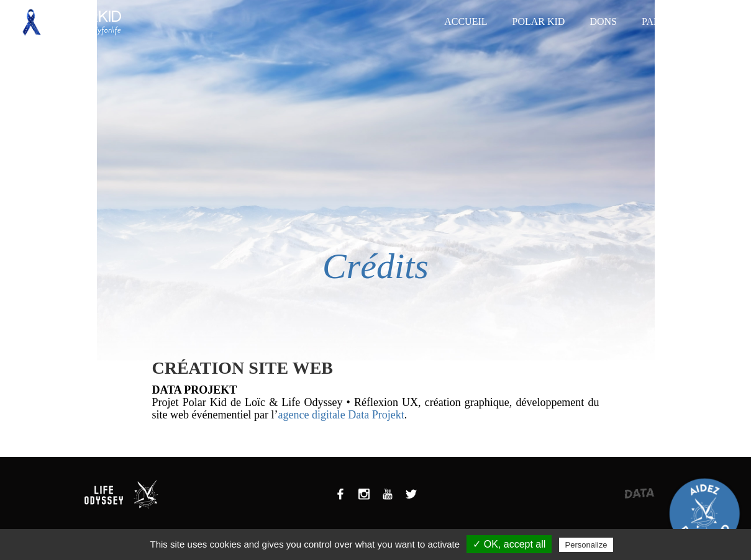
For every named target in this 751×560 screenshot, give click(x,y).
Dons (603, 21)
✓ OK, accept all (509, 544)
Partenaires (675, 21)
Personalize (586, 545)
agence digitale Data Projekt (341, 415)
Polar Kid (539, 21)
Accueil (466, 21)
